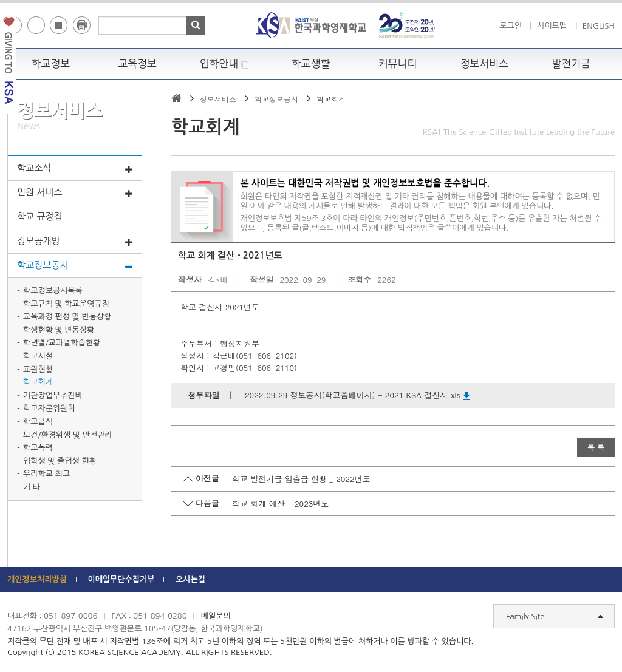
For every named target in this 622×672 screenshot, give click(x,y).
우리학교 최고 (46, 474)
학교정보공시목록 (53, 290)
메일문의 (216, 616)
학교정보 (51, 64)
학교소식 (75, 169)
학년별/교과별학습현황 (62, 343)
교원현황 (38, 369)
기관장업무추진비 (53, 395)
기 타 (32, 487)
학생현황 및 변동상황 (59, 330)
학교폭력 (38, 448)
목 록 (596, 447)
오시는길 (190, 579)
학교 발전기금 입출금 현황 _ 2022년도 (301, 479)
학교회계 (38, 382)
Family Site (555, 617)
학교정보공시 (75, 266)
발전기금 (571, 64)
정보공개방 (75, 242)
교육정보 (137, 64)
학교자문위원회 (49, 408)
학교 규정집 (40, 216)
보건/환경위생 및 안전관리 (68, 435)
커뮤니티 (398, 64)
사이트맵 (552, 26)
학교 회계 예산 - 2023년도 (280, 504)
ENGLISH (599, 26)
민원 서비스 (75, 193)
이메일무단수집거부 (121, 579)
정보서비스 (484, 64)
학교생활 (311, 64)
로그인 (511, 26)
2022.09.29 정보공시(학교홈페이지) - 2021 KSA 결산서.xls (357, 395)
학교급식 (38, 422)
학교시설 (38, 356)
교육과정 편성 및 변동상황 (67, 317)
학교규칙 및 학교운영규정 (66, 304)
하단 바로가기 (0, 0)
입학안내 (224, 64)
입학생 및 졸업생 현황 (60, 461)
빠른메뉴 (614, 172)
